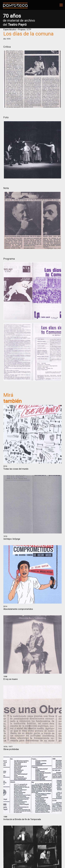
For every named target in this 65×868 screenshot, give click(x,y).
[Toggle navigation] (61, 5)
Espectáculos (10, 29)
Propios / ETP (25, 29)
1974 (8, 39)
